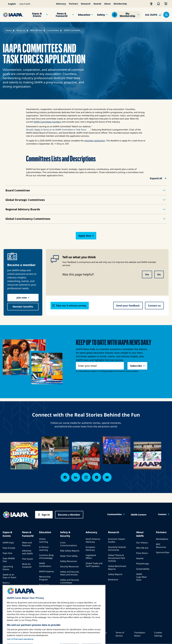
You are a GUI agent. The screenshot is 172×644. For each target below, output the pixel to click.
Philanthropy (142, 564)
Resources (44, 585)
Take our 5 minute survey (71, 306)
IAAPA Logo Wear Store (141, 577)
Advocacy (61, 4)
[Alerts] (159, 4)
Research (86, 4)
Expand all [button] (156, 178)
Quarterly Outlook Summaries (117, 549)
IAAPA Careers (139, 515)
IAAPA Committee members (47, 122)
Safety (101, 15)
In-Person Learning (44, 549)
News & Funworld (62, 15)
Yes (147, 274)
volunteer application (95, 141)
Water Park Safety (69, 556)
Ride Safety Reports (70, 551)
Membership (120, 4)
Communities (114, 515)
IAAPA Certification (45, 565)
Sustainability (143, 569)
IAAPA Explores (47, 572)
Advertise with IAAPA (27, 552)
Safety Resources (68, 561)
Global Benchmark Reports (117, 568)
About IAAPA (140, 534)
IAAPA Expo (8, 543)
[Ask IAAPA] (153, 15)
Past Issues (28, 559)
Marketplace (162, 539)
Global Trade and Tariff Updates (94, 565)
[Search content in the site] (166, 15)
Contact (162, 515)
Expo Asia (7, 553)
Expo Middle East (9, 560)
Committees (53, 30)
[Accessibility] (151, 4)
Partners (73, 4)
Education (84, 15)
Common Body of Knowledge (46, 557)
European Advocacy (90, 549)
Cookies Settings (158, 634)
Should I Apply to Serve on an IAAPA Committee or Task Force (56, 130)
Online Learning (43, 540)
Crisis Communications (68, 544)
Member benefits (23, 307)
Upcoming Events (8, 568)
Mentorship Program (45, 578)
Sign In (46, 515)
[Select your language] (10, 4)
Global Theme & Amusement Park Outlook (116, 558)
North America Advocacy (93, 540)
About (107, 4)
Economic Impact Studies (116, 540)
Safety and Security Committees (70, 581)
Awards (97, 4)
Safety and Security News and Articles (70, 573)
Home (9, 30)
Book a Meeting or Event (8, 586)
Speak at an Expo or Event (9, 576)
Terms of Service (120, 634)
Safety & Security (65, 534)
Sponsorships (163, 552)
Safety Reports (115, 574)
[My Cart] (166, 4)
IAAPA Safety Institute (66, 589)
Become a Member (69, 515)
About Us (21, 30)
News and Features (27, 544)
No (159, 274)
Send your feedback (128, 306)
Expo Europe (9, 548)
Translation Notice (140, 634)
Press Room (142, 553)
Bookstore (113, 580)
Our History (142, 543)
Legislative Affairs (91, 557)
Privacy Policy (103, 634)
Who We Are (36, 30)
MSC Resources (161, 546)
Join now (22, 298)
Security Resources (69, 567)
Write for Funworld (27, 566)
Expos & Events (37, 15)
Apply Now (85, 236)
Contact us (154, 306)
